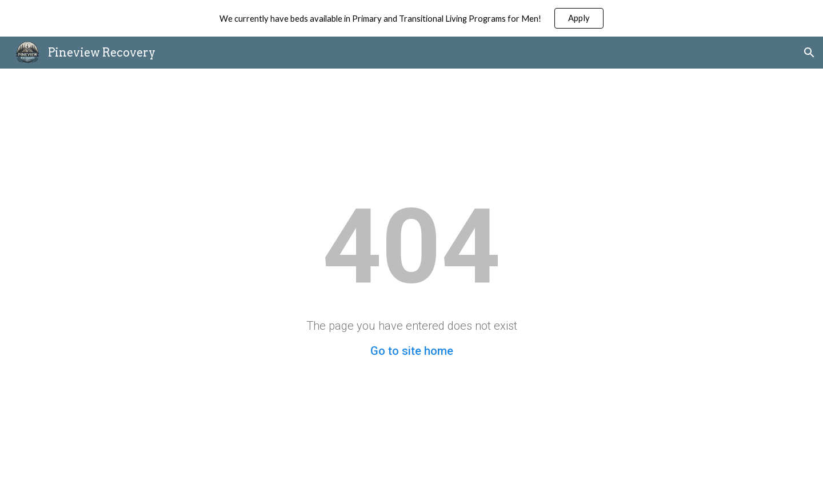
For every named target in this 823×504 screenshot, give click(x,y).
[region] (411, 18)
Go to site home (412, 351)
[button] (809, 53)
